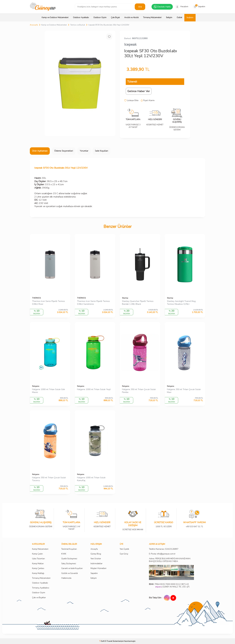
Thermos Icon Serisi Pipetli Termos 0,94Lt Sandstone (93, 303)
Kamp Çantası (38, 568)
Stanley (125, 298)
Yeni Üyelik (124, 549)
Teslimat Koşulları (69, 549)
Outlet (179, 18)
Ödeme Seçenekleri (64, 151)
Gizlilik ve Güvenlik (70, 573)
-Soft (102, 641)
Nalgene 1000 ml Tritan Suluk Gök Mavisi (48, 391)
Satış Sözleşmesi (69, 564)
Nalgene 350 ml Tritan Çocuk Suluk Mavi (184, 391)
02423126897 (172, 549)
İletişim (169, 18)
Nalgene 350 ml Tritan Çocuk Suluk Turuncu (49, 479)
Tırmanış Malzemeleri (152, 18)
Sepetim (94, 573)
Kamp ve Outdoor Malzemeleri (55, 18)
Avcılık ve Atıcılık (131, 18)
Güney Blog (96, 554)
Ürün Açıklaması (40, 151)
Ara (140, 7)
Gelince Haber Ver (139, 91)
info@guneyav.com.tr (166, 554)
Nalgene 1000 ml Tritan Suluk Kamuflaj (91, 479)
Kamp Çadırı (37, 554)
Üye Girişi (124, 554)
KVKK (64, 554)
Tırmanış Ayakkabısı (41, 588)
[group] (80, 83)
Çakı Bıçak (115, 18)
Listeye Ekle (131, 100)
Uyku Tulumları (39, 559)
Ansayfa (94, 549)
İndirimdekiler (97, 564)
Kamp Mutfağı (38, 573)
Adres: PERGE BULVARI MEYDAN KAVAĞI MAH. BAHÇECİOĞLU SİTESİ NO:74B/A (170, 560)
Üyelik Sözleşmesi (69, 559)
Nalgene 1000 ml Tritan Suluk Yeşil (94, 389)
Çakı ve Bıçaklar (39, 598)
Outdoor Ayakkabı (81, 18)
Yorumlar (84, 151)
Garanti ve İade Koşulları (72, 568)
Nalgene (36, 386)
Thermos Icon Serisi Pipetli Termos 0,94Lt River (48, 303)
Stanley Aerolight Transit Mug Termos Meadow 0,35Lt (181, 303)
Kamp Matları (38, 564)
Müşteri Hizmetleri (98, 568)
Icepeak (130, 44)
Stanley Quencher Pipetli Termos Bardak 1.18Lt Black (138, 303)
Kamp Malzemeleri (40, 549)
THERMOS (36, 298)
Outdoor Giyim (100, 18)
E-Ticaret (109, 641)
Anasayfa (34, 25)
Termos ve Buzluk (78, 25)
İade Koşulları (102, 151)
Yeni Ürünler (96, 559)
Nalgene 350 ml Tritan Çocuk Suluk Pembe (139, 391)
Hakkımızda (66, 578)
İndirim (190, 18)
